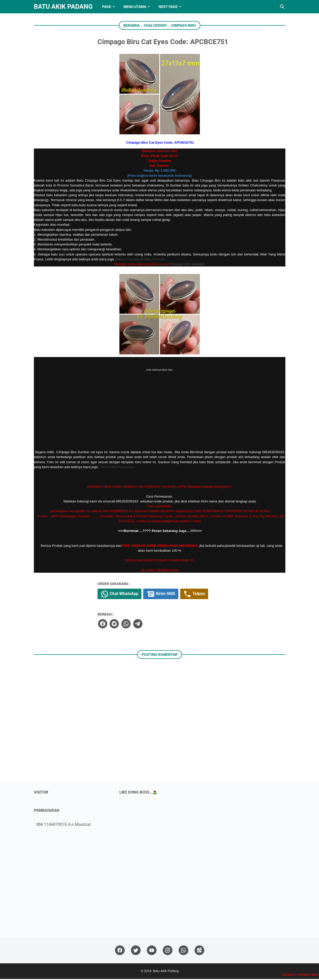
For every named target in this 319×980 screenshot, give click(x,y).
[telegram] (169, 625)
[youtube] (152, 951)
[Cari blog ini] (282, 7)
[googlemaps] (199, 951)
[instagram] (168, 951)
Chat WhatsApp (152, 595)
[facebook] (134, 625)
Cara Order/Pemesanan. (118, 468)
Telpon (230, 595)
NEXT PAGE (168, 7)
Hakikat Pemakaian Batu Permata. (140, 260)
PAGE (107, 7)
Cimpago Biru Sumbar (187, 265)
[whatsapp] (157, 625)
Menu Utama (135, 7)
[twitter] (146, 625)
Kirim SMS (195, 595)
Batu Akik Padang (63, 7)
